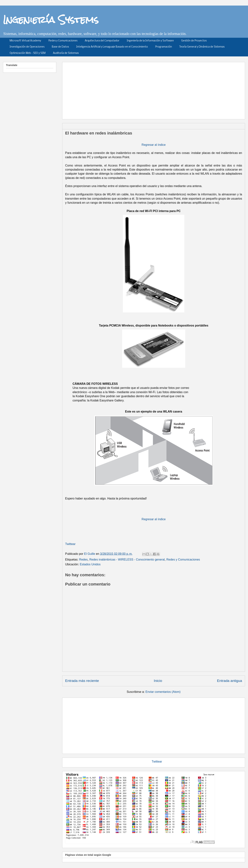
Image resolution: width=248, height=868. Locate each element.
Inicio (158, 681)
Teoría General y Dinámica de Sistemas (202, 47)
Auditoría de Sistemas (66, 53)
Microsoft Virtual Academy (25, 41)
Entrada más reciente (82, 681)
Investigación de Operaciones (27, 47)
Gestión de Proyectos (194, 41)
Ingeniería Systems (51, 20)
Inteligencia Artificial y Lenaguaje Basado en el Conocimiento (112, 47)
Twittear (70, 544)
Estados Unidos (90, 564)
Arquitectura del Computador (102, 41)
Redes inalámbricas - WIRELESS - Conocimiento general (127, 560)
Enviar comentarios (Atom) (163, 692)
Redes (83, 560)
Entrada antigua (230, 681)
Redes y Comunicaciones (63, 41)
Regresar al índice (154, 145)
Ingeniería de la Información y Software (150, 41)
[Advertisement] (153, 89)
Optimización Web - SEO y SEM (28, 53)
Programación (164, 47)
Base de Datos (60, 47)
